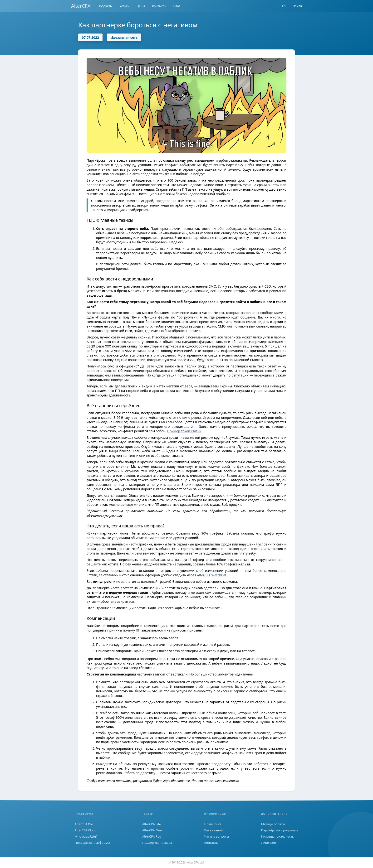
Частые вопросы (217, 836)
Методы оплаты (273, 824)
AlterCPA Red (152, 836)
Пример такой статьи (184, 431)
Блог (177, 6)
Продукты (105, 6)
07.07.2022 (90, 37)
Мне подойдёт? (86, 836)
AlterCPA (81, 6)
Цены (141, 6)
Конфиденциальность (277, 836)
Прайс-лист (213, 824)
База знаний (214, 830)
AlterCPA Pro (84, 824)
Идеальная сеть (124, 37)
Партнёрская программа (280, 830)
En (284, 6)
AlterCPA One (152, 830)
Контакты (159, 6)
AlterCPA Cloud (86, 830)
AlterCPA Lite (152, 824)
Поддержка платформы (92, 843)
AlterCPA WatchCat (212, 575)
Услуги (125, 6)
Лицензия (269, 843)
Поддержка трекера (157, 843)
